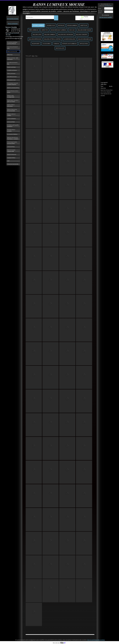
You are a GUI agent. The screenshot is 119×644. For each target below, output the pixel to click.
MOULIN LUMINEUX (72, 25)
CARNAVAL (56, 44)
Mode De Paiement (12, 154)
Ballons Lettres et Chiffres (11, 115)
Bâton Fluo (10, 55)
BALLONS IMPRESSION (35, 39)
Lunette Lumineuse (12, 70)
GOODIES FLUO (51, 25)
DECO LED (72, 30)
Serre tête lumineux (12, 77)
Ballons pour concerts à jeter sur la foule (13, 101)
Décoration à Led (11, 80)
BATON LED (61, 25)
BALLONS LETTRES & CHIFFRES (53, 39)
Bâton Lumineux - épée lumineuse (13, 59)
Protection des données (13, 164)
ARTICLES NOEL (84, 44)
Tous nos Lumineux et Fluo (12, 47)
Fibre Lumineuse (11, 73)
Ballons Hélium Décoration (11, 105)
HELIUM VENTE (36, 44)
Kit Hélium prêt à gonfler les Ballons (13, 126)
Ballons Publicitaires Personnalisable (12, 110)
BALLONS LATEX (37, 34)
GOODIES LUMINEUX (38, 25)
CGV (8, 161)
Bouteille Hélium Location (11, 130)
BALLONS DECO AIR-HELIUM (66, 34)
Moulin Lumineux (11, 67)
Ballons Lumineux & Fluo (13, 88)
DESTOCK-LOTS (60, 48)
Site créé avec (60, 643)
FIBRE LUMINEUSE (34, 30)
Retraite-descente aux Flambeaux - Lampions (13, 138)
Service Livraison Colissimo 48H (11, 151)
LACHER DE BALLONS (70, 39)
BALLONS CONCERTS (82, 34)
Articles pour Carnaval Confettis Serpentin (13, 84)
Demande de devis (13, 19)
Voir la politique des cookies (96, 640)
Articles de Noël (11, 122)
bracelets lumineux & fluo (12, 63)
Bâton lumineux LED (12, 51)
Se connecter (106, 15)
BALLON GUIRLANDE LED (85, 39)
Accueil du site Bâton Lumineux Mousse (12, 43)
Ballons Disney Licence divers (13, 92)
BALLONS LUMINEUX (50, 34)
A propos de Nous (11, 158)
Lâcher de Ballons (12, 119)
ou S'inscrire (108, 6)
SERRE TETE (45, 30)
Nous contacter (13, 24)
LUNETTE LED (84, 25)
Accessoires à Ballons (12, 134)
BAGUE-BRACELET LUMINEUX (59, 30)
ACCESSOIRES (47, 44)
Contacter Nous (11, 147)
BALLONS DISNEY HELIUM (84, 30)
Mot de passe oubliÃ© (106, 17)
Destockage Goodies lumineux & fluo (12, 143)
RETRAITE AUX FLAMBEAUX (69, 44)
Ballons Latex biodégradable (11, 96)
